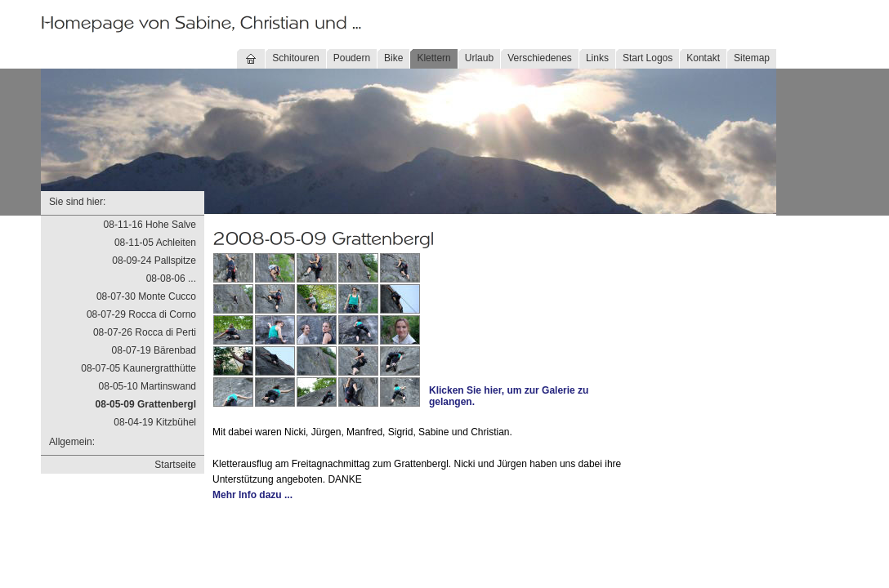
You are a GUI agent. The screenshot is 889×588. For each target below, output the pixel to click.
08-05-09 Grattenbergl (146, 404)
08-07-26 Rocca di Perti (145, 332)
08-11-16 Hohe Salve (150, 225)
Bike (393, 58)
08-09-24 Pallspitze (154, 261)
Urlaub (479, 58)
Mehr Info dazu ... (252, 495)
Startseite (175, 465)
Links (597, 58)
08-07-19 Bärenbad (154, 350)
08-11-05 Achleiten (155, 243)
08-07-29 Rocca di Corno (141, 314)
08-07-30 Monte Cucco (146, 296)
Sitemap (752, 58)
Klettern (433, 58)
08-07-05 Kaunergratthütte (138, 368)
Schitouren (295, 58)
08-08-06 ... (171, 278)
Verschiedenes (540, 58)
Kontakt (703, 58)
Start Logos (648, 58)
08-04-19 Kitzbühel (155, 422)
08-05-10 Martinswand (147, 386)
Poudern (352, 58)
